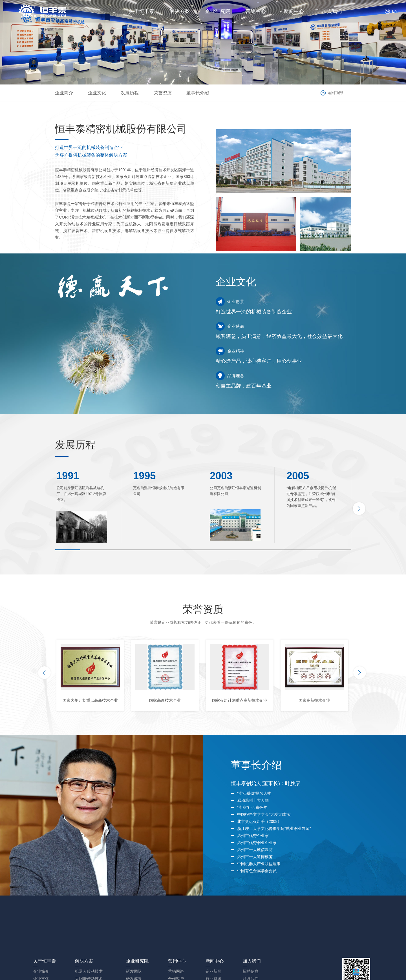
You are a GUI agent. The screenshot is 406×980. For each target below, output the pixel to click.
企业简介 (64, 93)
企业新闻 (213, 971)
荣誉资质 (163, 93)
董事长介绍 (198, 93)
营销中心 (256, 11)
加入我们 (332, 11)
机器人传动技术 (89, 971)
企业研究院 (218, 11)
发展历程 (130, 93)
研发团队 (134, 971)
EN (394, 11)
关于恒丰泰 (142, 11)
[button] (359, 509)
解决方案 (180, 11)
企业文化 (97, 93)
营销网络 (176, 971)
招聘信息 (251, 971)
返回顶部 (335, 93)
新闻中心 (294, 11)
